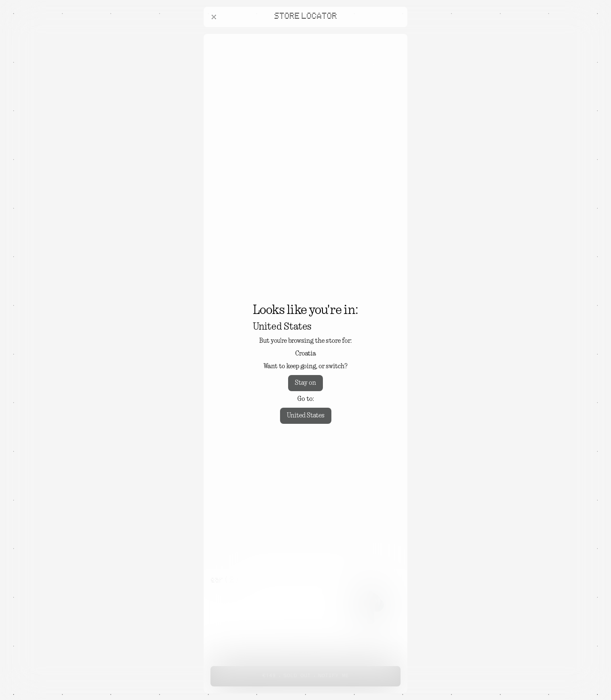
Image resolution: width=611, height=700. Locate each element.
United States (306, 416)
